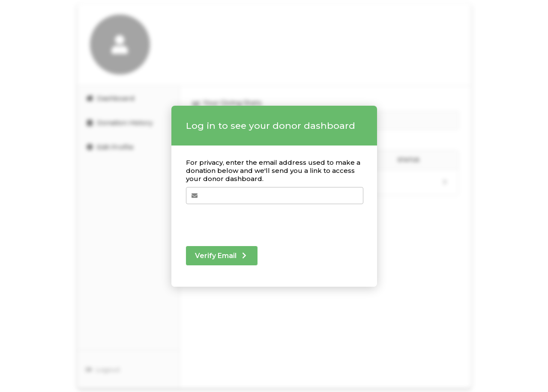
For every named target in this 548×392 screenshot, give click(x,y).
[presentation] (251, 221)
